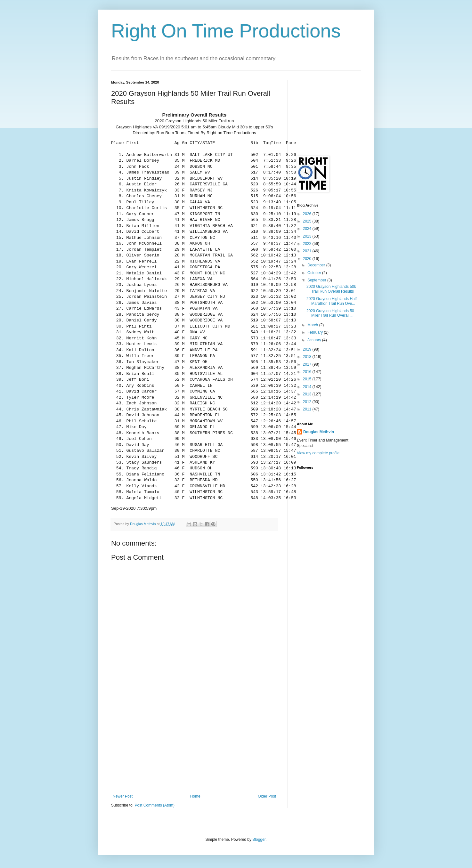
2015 (308, 379)
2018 (308, 357)
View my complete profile (318, 453)
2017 (308, 364)
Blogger (259, 840)
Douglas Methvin (319, 432)
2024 (308, 229)
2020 (308, 259)
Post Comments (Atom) (155, 805)
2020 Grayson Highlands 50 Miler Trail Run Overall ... (330, 313)
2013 (308, 394)
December (317, 265)
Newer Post (123, 796)
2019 (308, 349)
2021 (308, 251)
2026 (308, 214)
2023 (308, 236)
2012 (308, 402)
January (315, 340)
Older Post (267, 796)
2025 (308, 221)
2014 (308, 387)
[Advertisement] (194, 746)
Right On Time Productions (226, 31)
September (317, 280)
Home (195, 796)
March (313, 325)
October (315, 273)
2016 (308, 372)
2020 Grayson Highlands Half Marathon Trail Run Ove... (332, 301)
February (316, 332)
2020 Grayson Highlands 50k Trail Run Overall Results (331, 289)
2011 (308, 409)
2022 (308, 244)
